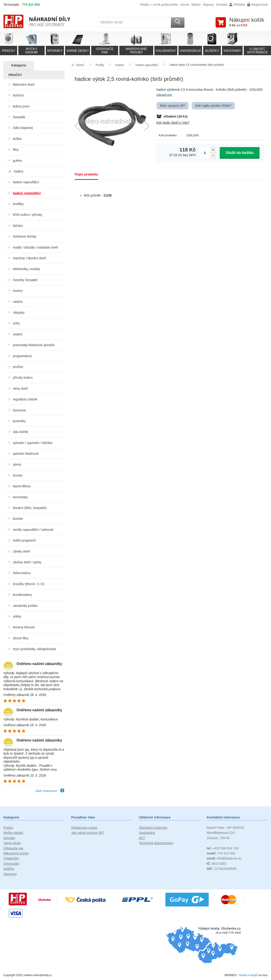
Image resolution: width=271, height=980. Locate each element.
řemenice (19, 410)
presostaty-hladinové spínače (34, 345)
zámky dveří (21, 551)
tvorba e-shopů (248, 975)
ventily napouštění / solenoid (33, 530)
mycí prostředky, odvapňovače (34, 649)
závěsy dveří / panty (27, 562)
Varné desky (12, 843)
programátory (22, 356)
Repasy (208, 5)
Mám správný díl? (172, 106)
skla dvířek (21, 432)
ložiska (18, 226)
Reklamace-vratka (84, 828)
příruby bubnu (23, 378)
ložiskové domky (25, 236)
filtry (16, 150)
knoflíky (18, 204)
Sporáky (9, 838)
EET (142, 838)
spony (17, 464)
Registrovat (257, 5)
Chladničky (11, 858)
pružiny (18, 367)
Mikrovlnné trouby (16, 853)
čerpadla (19, 117)
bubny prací (21, 106)
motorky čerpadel (25, 280)
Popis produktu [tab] (86, 174)
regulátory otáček (25, 399)
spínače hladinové (26, 454)
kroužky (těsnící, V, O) (29, 584)
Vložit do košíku (240, 153)
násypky (19, 312)
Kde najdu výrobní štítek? (213, 106)
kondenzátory (22, 595)
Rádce (196, 5)
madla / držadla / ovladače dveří (36, 247)
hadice (19, 171)
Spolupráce (147, 833)
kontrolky (19, 421)
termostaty (20, 497)
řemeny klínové (24, 627)
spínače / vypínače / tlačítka (33, 443)
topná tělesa (22, 486)
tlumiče (18, 519)
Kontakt (222, 5)
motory (18, 291)
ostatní (18, 334)
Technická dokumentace (156, 843)
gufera (17, 161)
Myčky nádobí (13, 833)
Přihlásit (237, 5)
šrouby (18, 475)
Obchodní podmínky (153, 828)
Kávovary (10, 874)
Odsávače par (13, 848)
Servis (185, 5)
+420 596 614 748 (222, 848)
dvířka (17, 139)
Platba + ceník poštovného (159, 5)
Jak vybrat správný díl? (88, 833)
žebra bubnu (22, 573)
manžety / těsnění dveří (30, 258)
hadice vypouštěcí (27, 193)
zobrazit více (164, 95)
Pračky (8, 828)
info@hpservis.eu (224, 858)
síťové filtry (21, 638)
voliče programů (24, 540)
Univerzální (11, 864)
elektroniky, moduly (26, 269)
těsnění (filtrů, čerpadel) (30, 508)
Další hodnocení (50, 791)
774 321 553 (31, 5)
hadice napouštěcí (26, 182)
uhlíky (17, 616)
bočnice (18, 95)
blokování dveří (24, 85)
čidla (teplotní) (23, 128)
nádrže (18, 302)
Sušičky (9, 869)
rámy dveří (20, 389)
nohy (16, 323)
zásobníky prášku (25, 606)
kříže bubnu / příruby (27, 215)
